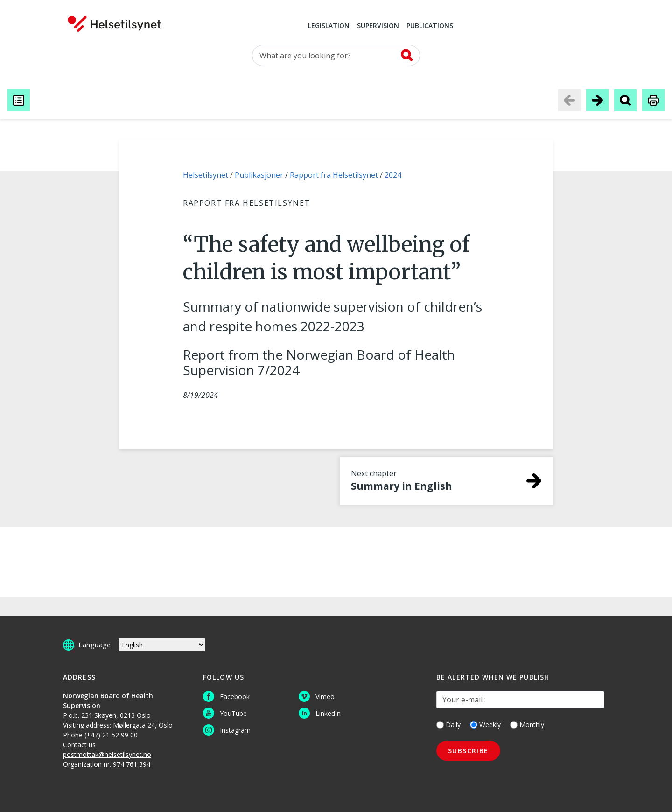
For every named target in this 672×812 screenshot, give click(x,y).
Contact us (79, 745)
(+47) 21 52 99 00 (111, 735)
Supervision (378, 26)
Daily (448, 725)
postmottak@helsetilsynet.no (107, 754)
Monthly (527, 725)
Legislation (329, 26)
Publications (430, 26)
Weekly (485, 725)
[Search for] (336, 56)
